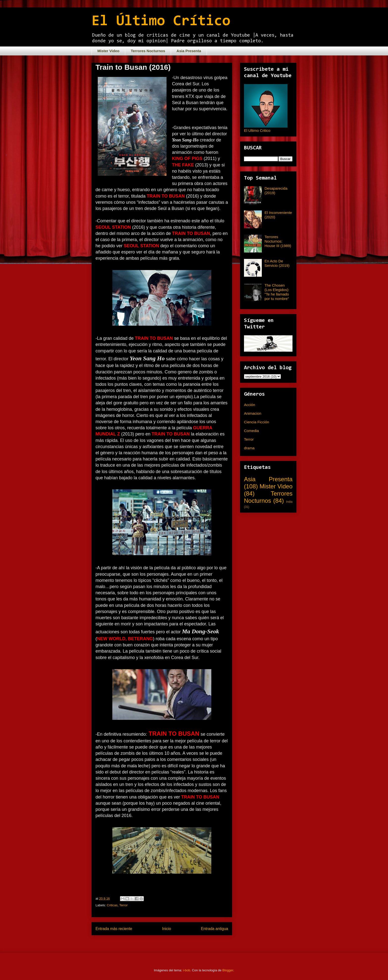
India (289, 502)
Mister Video (109, 51)
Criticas (112, 905)
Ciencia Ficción (257, 422)
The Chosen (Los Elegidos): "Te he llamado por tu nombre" (277, 292)
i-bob (187, 970)
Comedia (251, 431)
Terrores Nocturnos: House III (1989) (278, 241)
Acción (250, 405)
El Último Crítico (161, 22)
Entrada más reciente (114, 929)
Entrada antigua (215, 929)
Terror (123, 905)
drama (249, 448)
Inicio (167, 929)
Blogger (228, 970)
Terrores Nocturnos (148, 51)
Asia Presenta (189, 51)
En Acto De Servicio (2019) (277, 263)
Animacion (253, 413)
